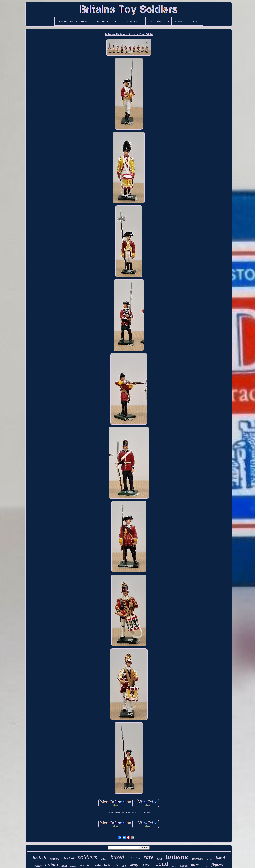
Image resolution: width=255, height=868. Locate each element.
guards (38, 866)
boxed (117, 857)
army (134, 865)
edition (209, 859)
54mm (206, 866)
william (104, 859)
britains (177, 857)
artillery (55, 859)
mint (64, 866)
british (40, 858)
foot (160, 859)
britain (52, 865)
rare (148, 857)
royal (147, 864)
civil (124, 866)
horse (174, 866)
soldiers (87, 857)
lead (162, 864)
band (220, 858)
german (184, 866)
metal (195, 865)
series (73, 866)
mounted (85, 865)
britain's (111, 866)
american (197, 859)
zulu (98, 865)
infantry (134, 858)
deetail (68, 858)
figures (217, 865)
